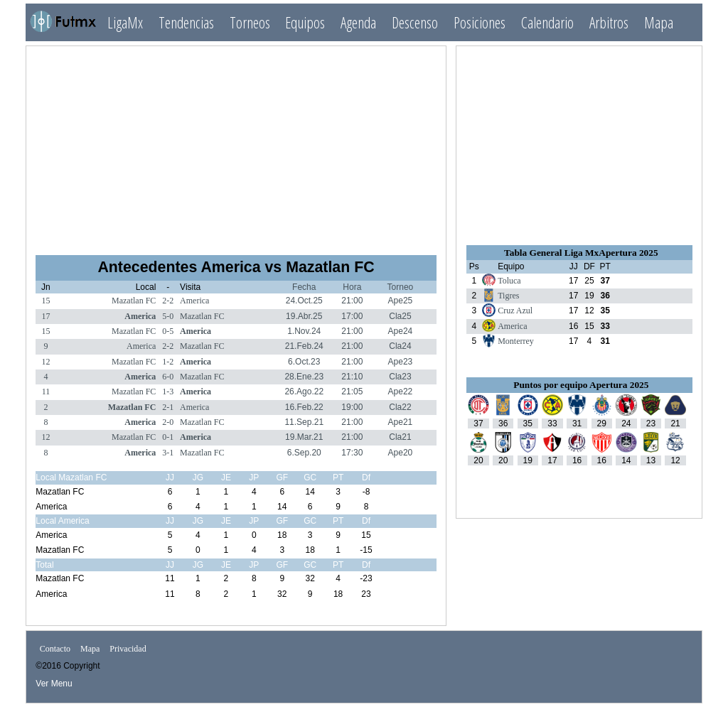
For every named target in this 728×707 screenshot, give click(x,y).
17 (45, 316)
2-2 (168, 301)
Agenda (358, 22)
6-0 (168, 377)
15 (45, 301)
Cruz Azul (515, 311)
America (194, 301)
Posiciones (480, 22)
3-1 (168, 453)
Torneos (250, 22)
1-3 (168, 392)
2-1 (168, 407)
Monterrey (516, 341)
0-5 (168, 331)
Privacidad (128, 649)
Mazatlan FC (134, 301)
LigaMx (125, 22)
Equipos (305, 22)
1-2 (168, 362)
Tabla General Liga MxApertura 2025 (581, 253)
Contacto (55, 649)
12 (45, 362)
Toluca (509, 281)
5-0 (168, 316)
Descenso (415, 22)
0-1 (168, 437)
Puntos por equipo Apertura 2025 (581, 385)
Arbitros (609, 22)
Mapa (659, 22)
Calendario (547, 22)
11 (46, 392)
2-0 (168, 422)
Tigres (508, 296)
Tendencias (186, 22)
